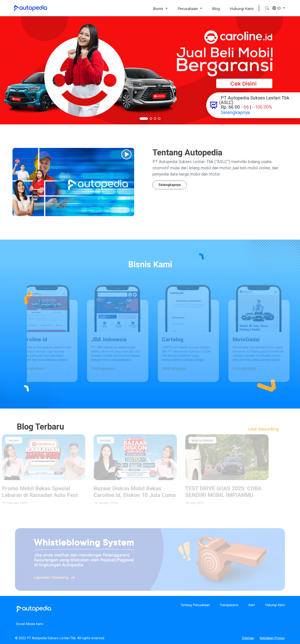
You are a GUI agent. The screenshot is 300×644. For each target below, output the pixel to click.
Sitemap (248, 638)
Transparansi (229, 605)
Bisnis (159, 9)
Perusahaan (188, 9)
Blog (216, 9)
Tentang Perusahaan (195, 605)
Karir (252, 605)
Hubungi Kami (242, 9)
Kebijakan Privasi (272, 638)
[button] (144, 119)
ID (277, 8)
